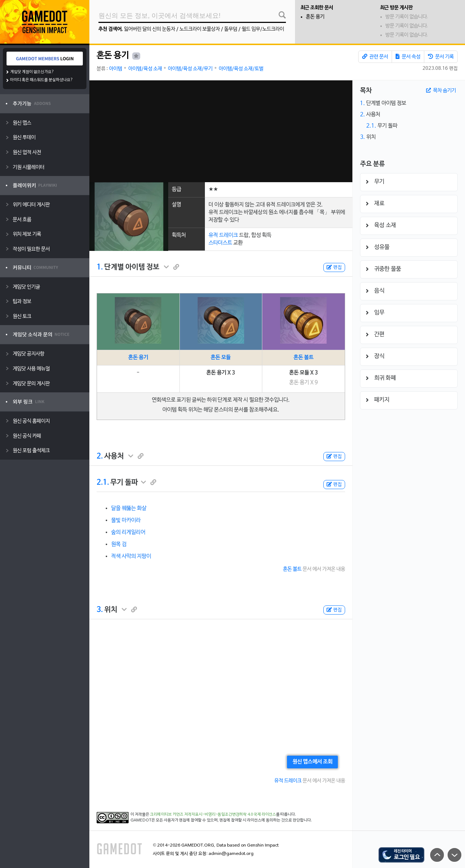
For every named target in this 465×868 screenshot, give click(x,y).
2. (100, 456)
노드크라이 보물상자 (200, 29)
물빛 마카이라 (126, 520)
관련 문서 (375, 57)
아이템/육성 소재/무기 (190, 69)
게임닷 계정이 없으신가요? (32, 72)
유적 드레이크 (223, 235)
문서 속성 (408, 57)
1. (100, 267)
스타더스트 (220, 243)
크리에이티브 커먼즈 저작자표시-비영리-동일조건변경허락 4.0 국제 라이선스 (213, 815)
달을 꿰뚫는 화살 (129, 508)
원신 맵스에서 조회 (312, 762)
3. (100, 610)
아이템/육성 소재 (145, 69)
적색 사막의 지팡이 (131, 556)
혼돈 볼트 (304, 357)
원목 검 (119, 544)
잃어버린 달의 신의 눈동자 (149, 29)
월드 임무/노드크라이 (263, 29)
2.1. (103, 483)
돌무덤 (231, 29)
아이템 (116, 69)
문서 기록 (441, 57)
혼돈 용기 (315, 17)
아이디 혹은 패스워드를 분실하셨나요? (42, 80)
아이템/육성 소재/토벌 (241, 69)
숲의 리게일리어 (128, 532)
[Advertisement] (221, 131)
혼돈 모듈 (221, 357)
